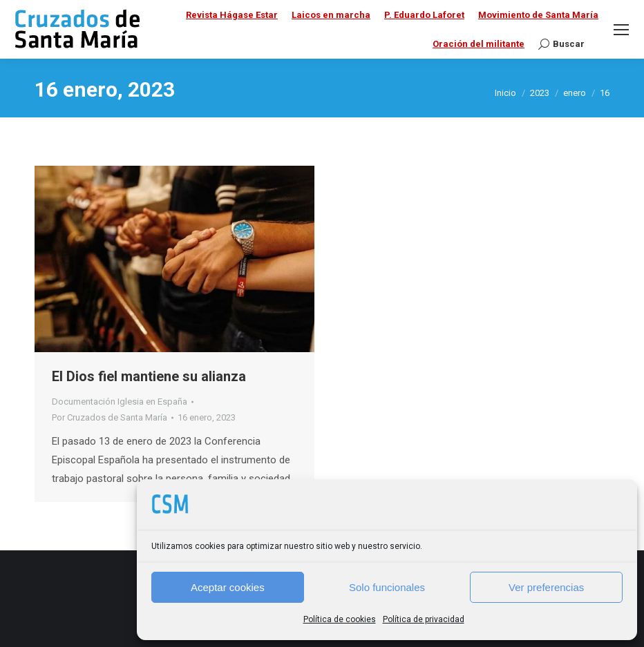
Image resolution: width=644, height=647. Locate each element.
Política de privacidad (424, 619)
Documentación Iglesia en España (120, 402)
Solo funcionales (387, 587)
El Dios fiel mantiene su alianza (149, 376)
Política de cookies (340, 619)
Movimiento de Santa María (538, 15)
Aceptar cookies (228, 587)
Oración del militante (479, 44)
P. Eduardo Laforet (424, 15)
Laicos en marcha (331, 15)
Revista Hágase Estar (232, 15)
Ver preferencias (546, 587)
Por (110, 417)
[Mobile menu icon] (621, 30)
